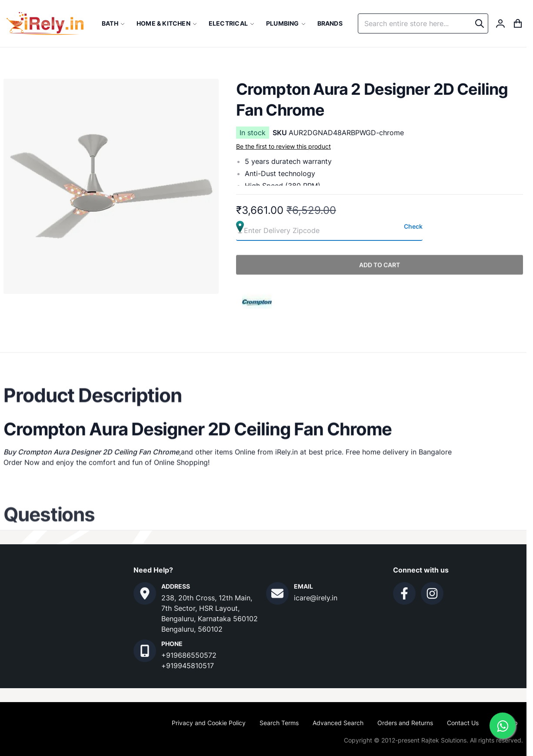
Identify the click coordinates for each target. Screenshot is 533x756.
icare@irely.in (316, 598)
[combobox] (423, 23)
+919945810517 (188, 666)
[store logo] (45, 23)
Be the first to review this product (283, 146)
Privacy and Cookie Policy (209, 723)
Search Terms (279, 723)
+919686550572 (189, 655)
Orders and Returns (405, 723)
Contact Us (463, 723)
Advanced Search (338, 723)
